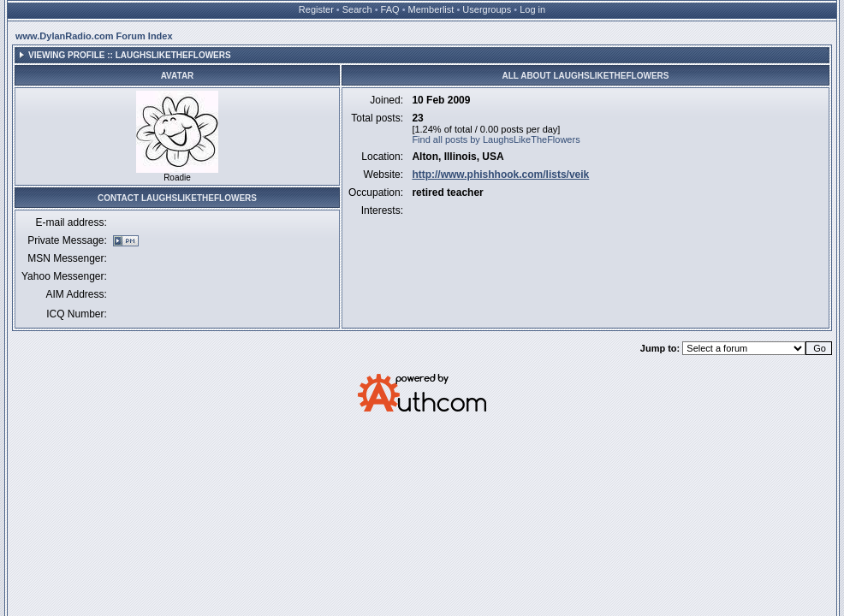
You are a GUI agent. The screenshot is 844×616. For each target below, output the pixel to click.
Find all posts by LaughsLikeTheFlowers (496, 139)
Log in (532, 9)
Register (316, 9)
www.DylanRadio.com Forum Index (94, 36)
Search (357, 9)
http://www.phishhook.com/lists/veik (500, 175)
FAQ (390, 9)
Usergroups (487, 9)
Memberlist (431, 9)
